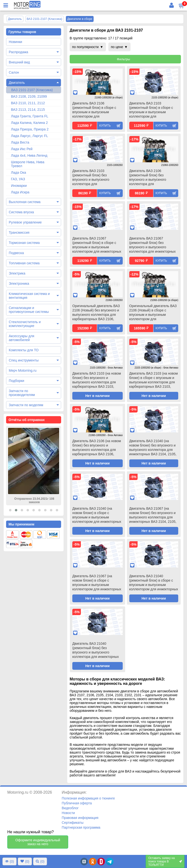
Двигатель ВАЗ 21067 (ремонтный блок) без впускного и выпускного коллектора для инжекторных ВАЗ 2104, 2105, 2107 (153, 245)
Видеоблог (70, 808)
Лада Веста (20, 142)
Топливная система (24, 263)
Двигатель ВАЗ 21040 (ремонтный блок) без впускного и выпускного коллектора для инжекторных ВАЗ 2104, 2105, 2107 (96, 651)
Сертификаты (72, 823)
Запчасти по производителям (22, 393)
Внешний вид (19, 62)
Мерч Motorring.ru (23, 370)
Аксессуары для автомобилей (22, 338)
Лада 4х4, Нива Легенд (29, 155)
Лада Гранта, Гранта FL (30, 116)
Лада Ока (19, 172)
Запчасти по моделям (26, 405)
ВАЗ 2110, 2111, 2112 (28, 103)
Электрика (17, 273)
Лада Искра (20, 192)
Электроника (19, 284)
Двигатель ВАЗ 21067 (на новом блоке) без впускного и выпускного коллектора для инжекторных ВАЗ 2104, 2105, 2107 (153, 516)
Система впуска (21, 212)
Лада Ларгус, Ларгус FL (29, 136)
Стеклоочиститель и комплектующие (25, 324)
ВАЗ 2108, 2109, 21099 (29, 96)
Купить (105, 126)
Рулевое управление (25, 222)
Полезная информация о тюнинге (88, 798)
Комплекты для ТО (24, 350)
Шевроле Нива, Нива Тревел (28, 164)
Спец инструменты (24, 360)
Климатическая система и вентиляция (29, 296)
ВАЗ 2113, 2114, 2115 (28, 110)
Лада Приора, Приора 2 (30, 129)
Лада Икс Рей (22, 149)
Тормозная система (24, 243)
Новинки (15, 42)
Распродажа (19, 52)
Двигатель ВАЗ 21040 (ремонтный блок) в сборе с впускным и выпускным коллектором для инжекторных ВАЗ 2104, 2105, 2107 (154, 583)
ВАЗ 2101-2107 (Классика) (32, 90)
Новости (68, 813)
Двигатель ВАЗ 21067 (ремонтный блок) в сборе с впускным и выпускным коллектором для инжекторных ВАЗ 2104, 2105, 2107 (97, 245)
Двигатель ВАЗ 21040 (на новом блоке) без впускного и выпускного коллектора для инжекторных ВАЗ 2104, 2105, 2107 (153, 448)
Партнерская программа (81, 827)
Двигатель (17, 83)
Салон (14, 72)
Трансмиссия (19, 232)
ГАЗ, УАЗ (18, 179)
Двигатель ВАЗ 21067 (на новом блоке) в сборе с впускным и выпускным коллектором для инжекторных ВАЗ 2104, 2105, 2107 (97, 583)
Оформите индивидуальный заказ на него (38, 842)
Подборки (16, 381)
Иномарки (19, 186)
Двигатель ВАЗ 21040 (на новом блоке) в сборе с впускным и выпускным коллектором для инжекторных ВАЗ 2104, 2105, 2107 (97, 516)
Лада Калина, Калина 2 (29, 123)
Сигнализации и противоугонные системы (29, 310)
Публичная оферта (77, 803)
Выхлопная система (25, 202)
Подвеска (16, 253)
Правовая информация (80, 818)
